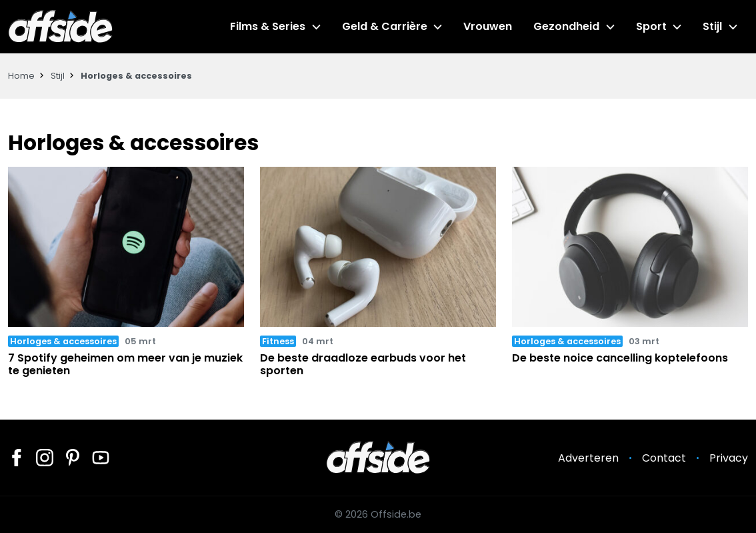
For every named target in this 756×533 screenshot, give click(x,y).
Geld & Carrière (385, 26)
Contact (664, 458)
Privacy (729, 458)
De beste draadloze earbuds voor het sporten (363, 364)
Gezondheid (566, 26)
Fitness (278, 341)
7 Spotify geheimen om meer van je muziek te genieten (125, 364)
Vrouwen (488, 26)
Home (21, 76)
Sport (651, 26)
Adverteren (588, 458)
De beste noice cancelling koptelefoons (620, 358)
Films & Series (268, 26)
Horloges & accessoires (63, 341)
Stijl (712, 26)
